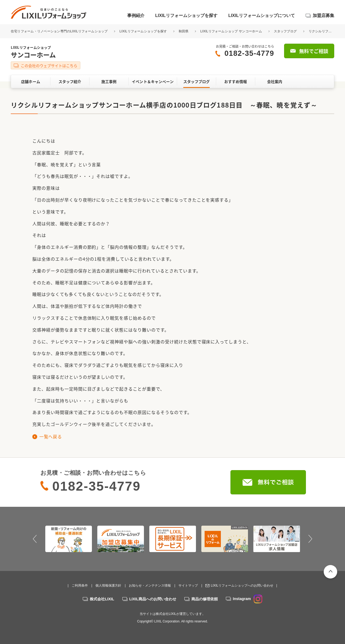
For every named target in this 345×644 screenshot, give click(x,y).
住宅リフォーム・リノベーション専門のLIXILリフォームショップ (60, 31)
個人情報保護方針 (108, 586)
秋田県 (184, 31)
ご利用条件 (80, 586)
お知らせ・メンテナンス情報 (150, 586)
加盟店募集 (323, 16)
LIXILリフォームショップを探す (186, 16)
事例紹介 (136, 16)
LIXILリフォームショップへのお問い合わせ (242, 586)
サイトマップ (188, 586)
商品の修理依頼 (205, 599)
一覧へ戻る (51, 436)
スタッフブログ (285, 31)
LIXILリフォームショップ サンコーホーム (231, 31)
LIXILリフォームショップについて (262, 16)
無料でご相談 (314, 51)
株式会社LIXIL (102, 599)
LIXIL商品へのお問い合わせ (153, 599)
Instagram (248, 599)
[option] (69, 539)
